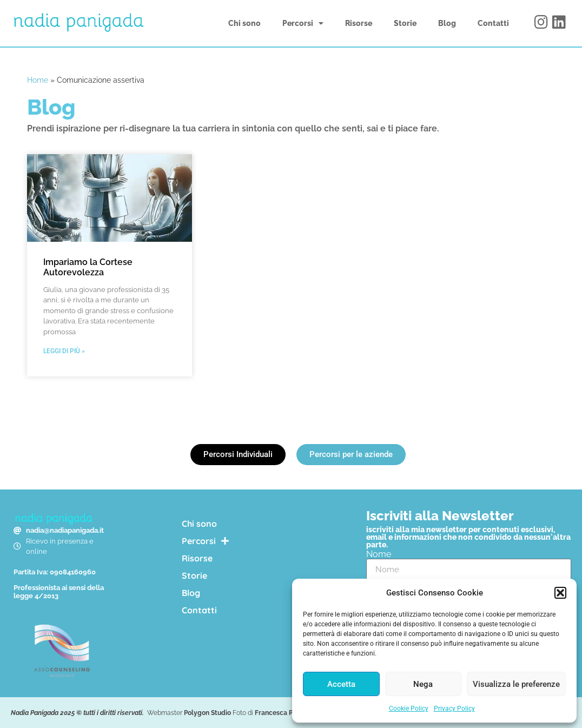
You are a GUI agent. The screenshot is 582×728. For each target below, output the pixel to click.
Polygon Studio (207, 713)
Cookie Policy (409, 709)
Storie (405, 23)
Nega (423, 684)
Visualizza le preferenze (516, 684)
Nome (379, 554)
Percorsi (303, 23)
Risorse (359, 23)
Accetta (341, 684)
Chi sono (244, 23)
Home (38, 80)
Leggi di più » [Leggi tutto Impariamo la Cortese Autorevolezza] (64, 351)
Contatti (493, 23)
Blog (447, 23)
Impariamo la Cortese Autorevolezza (88, 267)
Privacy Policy (454, 709)
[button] (560, 593)
